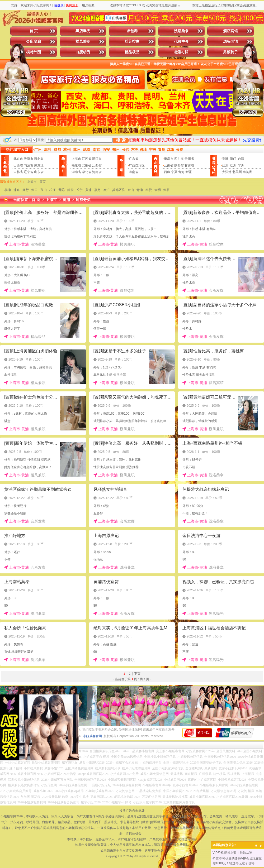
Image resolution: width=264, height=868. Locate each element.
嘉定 (97, 190)
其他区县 (119, 190)
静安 (70, 190)
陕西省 (179, 165)
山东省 (39, 172)
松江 (53, 190)
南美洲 (247, 172)
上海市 (76, 159)
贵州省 (189, 159)
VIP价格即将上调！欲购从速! (233, 853)
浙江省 (97, 159)
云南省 (169, 165)
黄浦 (88, 190)
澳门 (233, 159)
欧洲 (233, 165)
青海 (181, 172)
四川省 (179, 159)
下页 (137, 674)
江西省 (97, 165)
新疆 (188, 172)
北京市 (18, 159)
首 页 (34, 31)
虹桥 (167, 190)
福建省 (76, 165)
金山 (131, 190)
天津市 (29, 159)
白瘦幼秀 (83, 52)
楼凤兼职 (83, 42)
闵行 (26, 190)
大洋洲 (227, 172)
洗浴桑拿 (181, 31)
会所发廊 (34, 42)
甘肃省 (189, 165)
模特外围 (34, 52)
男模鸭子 (230, 52)
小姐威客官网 (92, 736)
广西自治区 (137, 165)
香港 (225, 159)
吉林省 (18, 172)
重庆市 (169, 159)
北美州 (237, 172)
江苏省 (87, 159)
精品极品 (132, 52)
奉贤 (149, 190)
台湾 (241, 159)
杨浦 (8, 190)
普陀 (62, 190)
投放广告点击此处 (132, 811)
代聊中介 (181, 42)
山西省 (18, 165)
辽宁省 (29, 172)
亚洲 (225, 165)
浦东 (17, 190)
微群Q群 (181, 52)
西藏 (167, 172)
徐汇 (106, 190)
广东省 (134, 159)
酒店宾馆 (230, 31)
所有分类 (83, 200)
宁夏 (174, 172)
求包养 (132, 31)
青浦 (140, 190)
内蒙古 (29, 165)
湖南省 (76, 172)
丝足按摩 (132, 42)
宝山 (44, 190)
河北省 (39, 159)
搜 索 (121, 140)
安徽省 (87, 165)
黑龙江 (39, 165)
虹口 (35, 190)
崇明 (158, 190)
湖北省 (87, 172)
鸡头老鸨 (230, 42)
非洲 (241, 165)
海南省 (134, 172)
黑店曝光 (83, 31)
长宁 (79, 190)
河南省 (97, 172)
